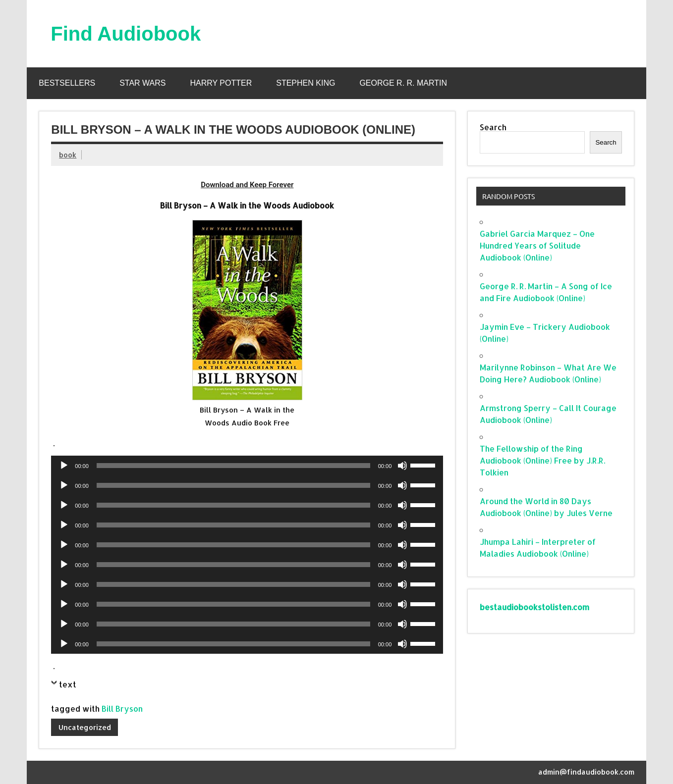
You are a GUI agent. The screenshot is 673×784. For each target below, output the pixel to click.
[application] (247, 466)
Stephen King (306, 83)
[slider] (233, 466)
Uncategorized (85, 727)
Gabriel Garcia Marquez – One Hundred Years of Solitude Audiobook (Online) (537, 245)
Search (493, 127)
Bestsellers (67, 83)
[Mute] (402, 466)
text (68, 684)
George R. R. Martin (403, 83)
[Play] (64, 466)
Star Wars (142, 83)
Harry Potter (221, 83)
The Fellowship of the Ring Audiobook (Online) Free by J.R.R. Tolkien (542, 460)
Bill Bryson (122, 708)
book (68, 155)
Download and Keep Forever (247, 185)
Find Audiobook (126, 34)
